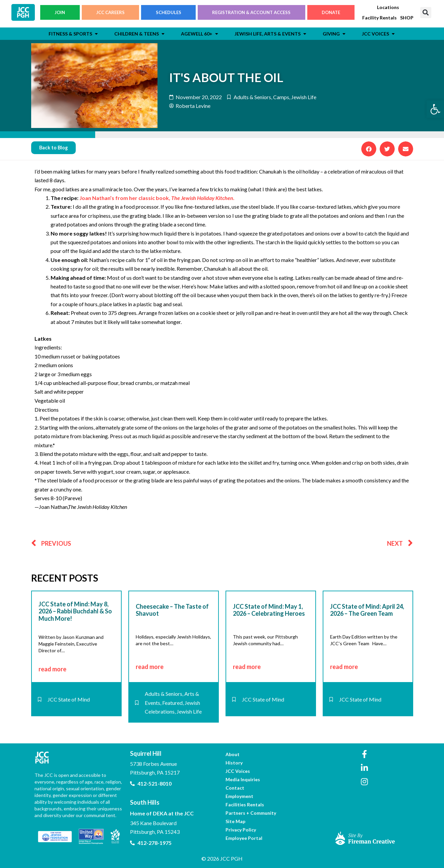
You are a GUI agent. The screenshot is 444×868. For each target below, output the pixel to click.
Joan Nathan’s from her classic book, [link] (157, 198)
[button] (426, 14)
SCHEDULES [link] (169, 14)
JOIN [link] (60, 14)
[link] (435, 109)
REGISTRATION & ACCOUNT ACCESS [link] (251, 14)
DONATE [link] (331, 14)
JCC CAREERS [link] (110, 14)
